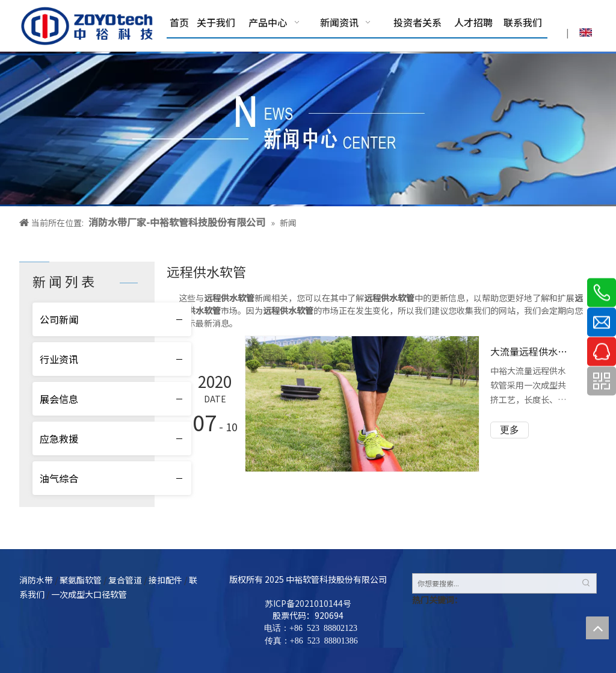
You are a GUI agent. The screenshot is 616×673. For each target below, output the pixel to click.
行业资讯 (59, 359)
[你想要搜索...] (495, 583)
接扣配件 (165, 580)
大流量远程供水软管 (531, 351)
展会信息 (59, 399)
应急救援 (59, 438)
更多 (510, 430)
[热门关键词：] (587, 583)
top (597, 628)
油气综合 (59, 478)
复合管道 (125, 580)
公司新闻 (59, 319)
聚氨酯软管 (81, 580)
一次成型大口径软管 (89, 594)
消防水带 (36, 580)
